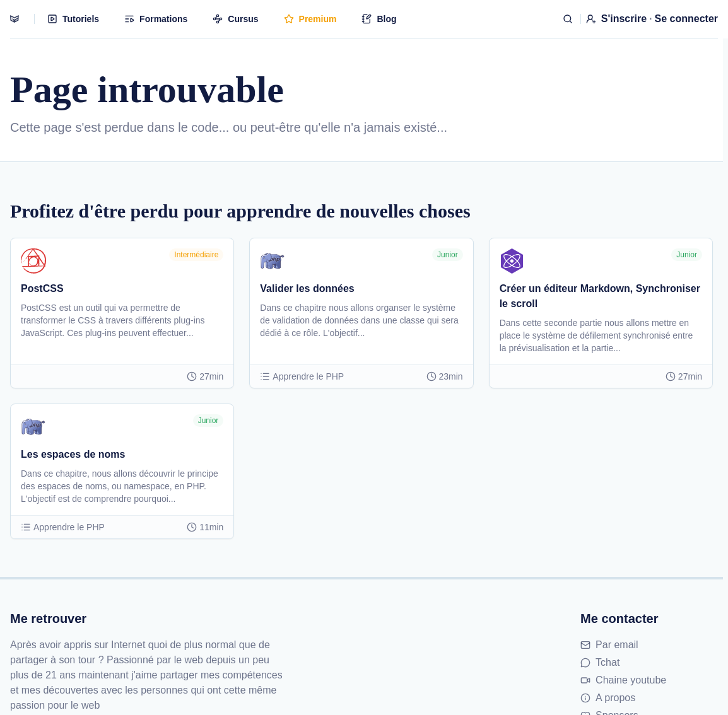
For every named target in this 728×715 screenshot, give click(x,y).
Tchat (600, 662)
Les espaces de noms (73, 454)
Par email (609, 645)
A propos (608, 698)
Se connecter (686, 19)
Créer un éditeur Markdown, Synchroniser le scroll (600, 296)
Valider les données (307, 288)
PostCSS (42, 288)
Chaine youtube (623, 680)
